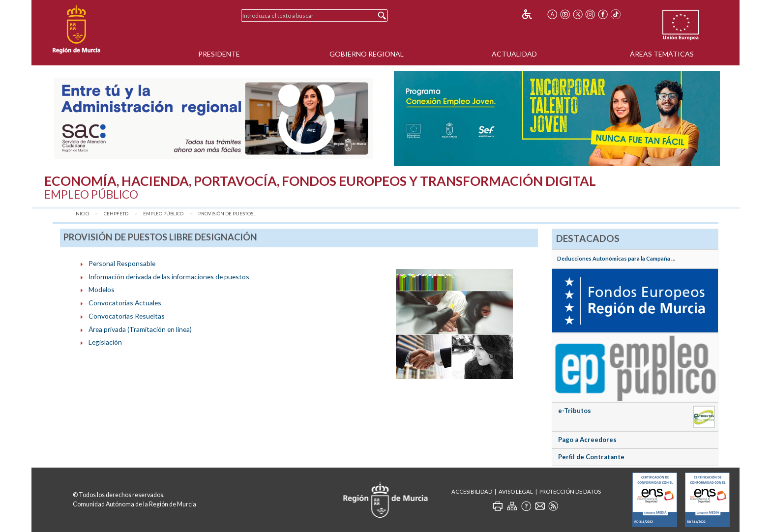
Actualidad (514, 54)
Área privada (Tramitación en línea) (140, 329)
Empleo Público (163, 214)
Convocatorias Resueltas (127, 316)
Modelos (102, 289)
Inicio (82, 214)
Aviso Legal (516, 491)
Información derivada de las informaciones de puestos (169, 277)
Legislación (105, 342)
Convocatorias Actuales (125, 303)
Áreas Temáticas (662, 54)
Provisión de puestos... (227, 214)
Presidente (219, 54)
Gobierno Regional (367, 54)
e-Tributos (575, 411)
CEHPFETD (116, 214)
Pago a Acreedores (587, 440)
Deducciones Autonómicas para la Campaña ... (616, 258)
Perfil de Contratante (591, 457)
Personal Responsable (122, 263)
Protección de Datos (570, 491)
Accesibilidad (472, 491)
